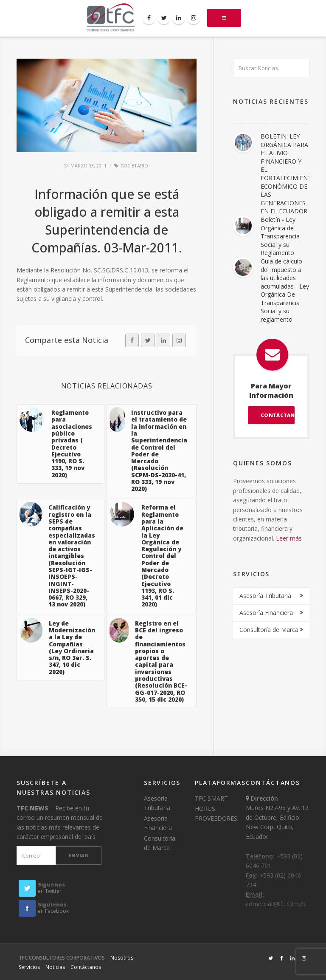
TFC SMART (211, 798)
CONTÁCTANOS (278, 415)
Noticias (55, 967)
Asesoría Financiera (266, 613)
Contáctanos (86, 967)
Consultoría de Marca (269, 630)
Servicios (29, 967)
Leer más (289, 538)
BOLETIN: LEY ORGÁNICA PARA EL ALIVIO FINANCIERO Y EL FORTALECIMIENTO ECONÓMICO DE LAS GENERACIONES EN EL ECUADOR (288, 174)
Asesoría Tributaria (265, 596)
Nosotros (122, 958)
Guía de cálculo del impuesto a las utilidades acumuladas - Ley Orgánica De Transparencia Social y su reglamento (285, 290)
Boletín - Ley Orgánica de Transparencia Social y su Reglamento (280, 236)
